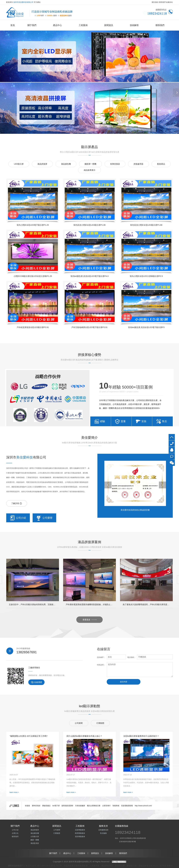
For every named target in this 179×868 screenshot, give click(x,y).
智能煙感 (116, 806)
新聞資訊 (109, 25)
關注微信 (155, 2)
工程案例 (83, 25)
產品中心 (57, 25)
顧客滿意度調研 (67, 806)
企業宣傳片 (106, 806)
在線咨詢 (172, 456)
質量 (123, 421)
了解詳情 (17, 503)
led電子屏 (56, 806)
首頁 (13, 25)
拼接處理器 (138, 164)
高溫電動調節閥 (127, 806)
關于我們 (32, 25)
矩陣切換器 (115, 164)
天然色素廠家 (80, 806)
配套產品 (161, 164)
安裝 (144, 421)
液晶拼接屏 (42, 164)
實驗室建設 (46, 806)
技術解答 (134, 25)
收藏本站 (169, 2)
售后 (164, 421)
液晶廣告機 (66, 164)
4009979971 (172, 444)
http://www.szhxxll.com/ (143, 806)
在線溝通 (36, 682)
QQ (172, 450)
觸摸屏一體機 (90, 164)
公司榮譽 (44, 518)
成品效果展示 (89, 170)
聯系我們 (162, 2)
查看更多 (90, 620)
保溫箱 (27, 806)
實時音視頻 (36, 806)
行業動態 (100, 723)
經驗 (103, 421)
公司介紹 (18, 518)
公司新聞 (79, 723)
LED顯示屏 (19, 164)
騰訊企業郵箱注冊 (94, 806)
